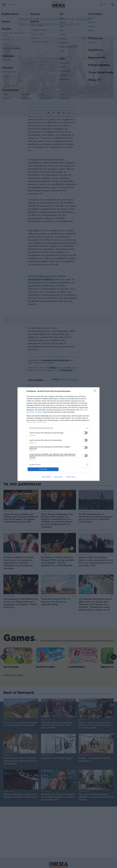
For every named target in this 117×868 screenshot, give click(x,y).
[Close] (95, 391)
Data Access (58, 477)
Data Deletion (46, 477)
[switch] (85, 433)
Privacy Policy (71, 477)
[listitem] (58, 428)
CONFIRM (43, 469)
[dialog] (58, 434)
